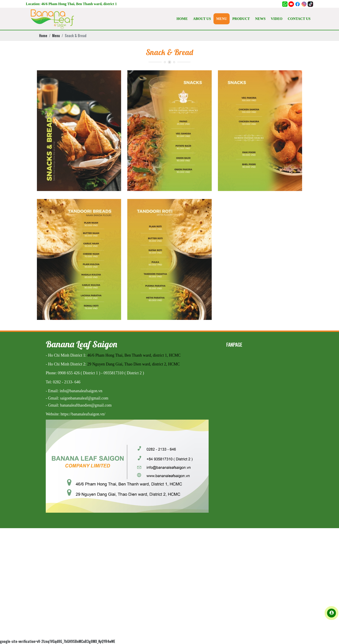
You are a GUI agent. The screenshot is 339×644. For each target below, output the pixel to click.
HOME (182, 19)
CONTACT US (299, 19)
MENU (222, 19)
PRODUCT (241, 19)
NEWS (260, 19)
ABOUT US (202, 19)
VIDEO (277, 19)
